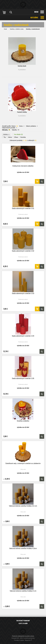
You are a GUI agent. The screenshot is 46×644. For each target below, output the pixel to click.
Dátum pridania (31, 126)
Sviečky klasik (22, 66)
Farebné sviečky (22, 112)
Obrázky (5, 130)
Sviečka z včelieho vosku (17, 29)
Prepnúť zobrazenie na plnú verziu (23, 636)
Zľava (16, 137)
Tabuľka (14, 130)
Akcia (10, 137)
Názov (14, 126)
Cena (21, 126)
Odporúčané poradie (9, 128)
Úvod (5, 29)
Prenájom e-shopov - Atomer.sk (23, 640)
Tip (5, 137)
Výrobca (6, 134)
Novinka (23, 137)
